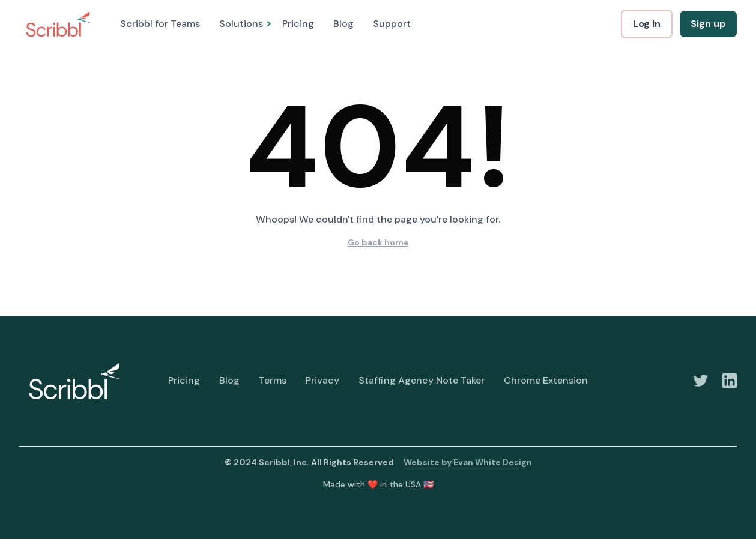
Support (392, 24)
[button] (241, 24)
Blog (343, 24)
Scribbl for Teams (160, 24)
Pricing (298, 24)
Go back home (378, 242)
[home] (58, 24)
